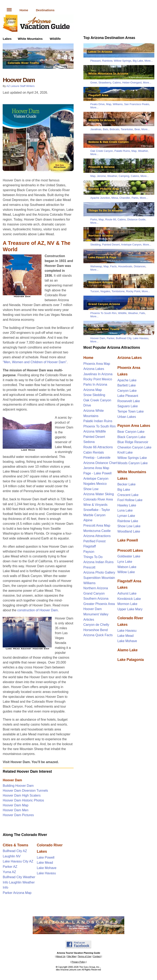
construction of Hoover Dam (38, 610)
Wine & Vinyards (95, 505)
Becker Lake (126, 484)
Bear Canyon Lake (131, 432)
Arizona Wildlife (95, 431)
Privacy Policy (78, 962)
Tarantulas (127, 129)
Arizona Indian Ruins (99, 562)
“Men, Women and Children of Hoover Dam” (35, 362)
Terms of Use (85, 956)
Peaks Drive (98, 104)
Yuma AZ (9, 872)
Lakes (7, 39)
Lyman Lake (126, 516)
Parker (111, 338)
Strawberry (105, 83)
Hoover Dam (12, 780)
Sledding (96, 245)
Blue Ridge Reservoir (133, 442)
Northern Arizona (96, 588)
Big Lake (138, 61)
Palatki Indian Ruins (98, 421)
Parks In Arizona (95, 385)
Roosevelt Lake (129, 401)
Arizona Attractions (97, 536)
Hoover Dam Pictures (18, 815)
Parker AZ (10, 867)
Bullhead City (124, 338)
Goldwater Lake (129, 556)
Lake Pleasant (128, 396)
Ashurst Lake (127, 593)
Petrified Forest (94, 541)
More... (149, 61)
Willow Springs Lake (132, 458)
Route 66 (111, 219)
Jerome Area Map (96, 468)
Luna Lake (125, 510)
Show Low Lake (129, 526)
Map (109, 104)
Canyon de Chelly (96, 625)
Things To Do (93, 557)
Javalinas (96, 129)
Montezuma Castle (97, 531)
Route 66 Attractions (98, 447)
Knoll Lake (125, 452)
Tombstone (118, 291)
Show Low (91, 489)
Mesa (115, 198)
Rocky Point (133, 291)
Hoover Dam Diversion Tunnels (25, 791)
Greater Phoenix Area (99, 604)
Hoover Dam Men (15, 810)
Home (24, 10)
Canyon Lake (127, 391)
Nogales (105, 291)
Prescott (89, 567)
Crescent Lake (128, 495)
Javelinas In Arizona (98, 374)
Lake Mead (45, 863)
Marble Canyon (95, 515)
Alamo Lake (127, 650)
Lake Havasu (46, 873)
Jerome (101, 176)
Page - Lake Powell (98, 473)
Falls (142, 313)
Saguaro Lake (128, 406)
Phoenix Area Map (97, 364)
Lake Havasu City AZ (18, 861)
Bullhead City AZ (15, 851)
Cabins (117, 83)
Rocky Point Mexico (98, 379)
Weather (143, 151)
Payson (89, 552)
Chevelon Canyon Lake (134, 447)
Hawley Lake (127, 505)
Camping (124, 176)
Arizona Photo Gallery (99, 572)
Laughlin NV (12, 856)
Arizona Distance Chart (100, 463)
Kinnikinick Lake (129, 599)
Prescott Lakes (130, 550)
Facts (113, 266)
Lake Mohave (47, 868)
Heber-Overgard (132, 83)
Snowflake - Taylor (97, 510)
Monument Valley (96, 614)
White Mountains (30, 39)
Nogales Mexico (95, 484)
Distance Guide (136, 219)
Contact (97, 956)
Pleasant (96, 61)
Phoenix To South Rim (103, 313)
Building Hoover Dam (18, 786)
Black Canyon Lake (131, 437)
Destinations (45, 10)
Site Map (72, 956)
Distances (140, 266)
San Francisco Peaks (137, 104)
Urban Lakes (127, 417)
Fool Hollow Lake (130, 500)
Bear (137, 129)
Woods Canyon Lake (132, 463)
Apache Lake (127, 380)
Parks (135, 198)
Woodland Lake (129, 531)
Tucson (95, 291)
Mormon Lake (127, 604)
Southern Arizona (96, 599)
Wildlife (55, 39)
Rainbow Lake (128, 521)
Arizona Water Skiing (99, 494)
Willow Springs (123, 61)
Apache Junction (100, 198)
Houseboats (125, 266)
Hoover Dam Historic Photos (23, 800)
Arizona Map (93, 390)
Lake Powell (46, 857)
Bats (105, 129)
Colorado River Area (98, 499)
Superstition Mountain (99, 578)
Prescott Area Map (97, 526)
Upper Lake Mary (130, 609)
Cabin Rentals (94, 452)
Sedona (89, 442)
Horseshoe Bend (96, 630)
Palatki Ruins (122, 151)
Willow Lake (126, 572)
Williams (118, 104)
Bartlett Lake (127, 385)
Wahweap (96, 266)
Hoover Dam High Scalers (22, 795)
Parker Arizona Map (17, 893)
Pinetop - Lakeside (97, 458)
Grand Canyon (94, 593)
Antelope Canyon (131, 245)
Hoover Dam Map (15, 805)
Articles (89, 620)
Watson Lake (127, 567)
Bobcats (114, 129)
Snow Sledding (94, 395)
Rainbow (107, 61)
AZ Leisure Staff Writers (21, 86)
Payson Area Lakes (134, 426)
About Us (61, 956)
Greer (94, 83)
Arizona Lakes (94, 369)
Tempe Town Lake (131, 411)
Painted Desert (111, 245)
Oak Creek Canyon (102, 151)
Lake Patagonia (131, 660)
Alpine (88, 520)
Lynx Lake (125, 562)
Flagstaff (90, 546)
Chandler (125, 198)
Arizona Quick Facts (98, 635)
